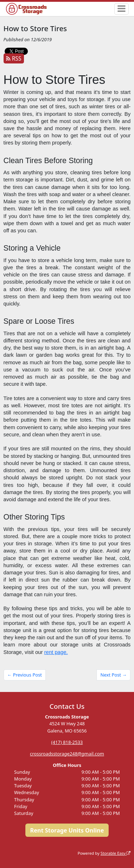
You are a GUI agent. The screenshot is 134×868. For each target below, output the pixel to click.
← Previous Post (24, 675)
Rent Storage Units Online (67, 830)
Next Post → (114, 675)
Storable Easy (115, 853)
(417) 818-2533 (67, 742)
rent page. (56, 652)
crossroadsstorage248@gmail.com (67, 754)
